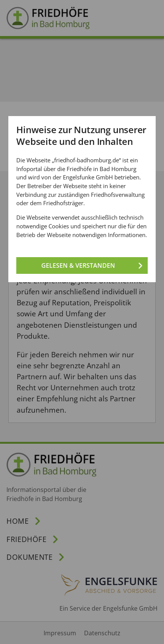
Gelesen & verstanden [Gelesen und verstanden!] (78, 265)
